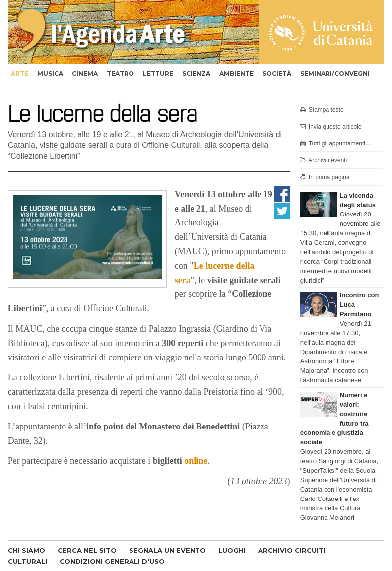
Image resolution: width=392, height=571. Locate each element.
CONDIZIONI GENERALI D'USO (112, 561)
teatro (120, 74)
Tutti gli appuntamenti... (334, 143)
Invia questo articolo (330, 127)
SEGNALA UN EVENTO (167, 550)
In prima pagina (324, 177)
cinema (85, 74)
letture (158, 74)
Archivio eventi (323, 160)
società (277, 74)
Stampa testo (321, 110)
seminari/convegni (335, 74)
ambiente (236, 74)
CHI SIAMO (27, 550)
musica (50, 74)
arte (20, 74)
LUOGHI (232, 550)
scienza (196, 74)
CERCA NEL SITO (87, 550)
